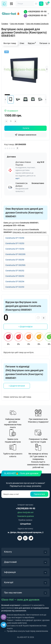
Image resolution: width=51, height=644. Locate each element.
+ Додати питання (17, 386)
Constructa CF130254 (15, 282)
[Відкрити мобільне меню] (11, 4)
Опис (22, 43)
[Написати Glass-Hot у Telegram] (31, 538)
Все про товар (10, 43)
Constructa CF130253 (15, 276)
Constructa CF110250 (15, 238)
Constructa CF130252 (15, 271)
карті (17, 178)
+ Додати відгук (26, 327)
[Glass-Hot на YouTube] (20, 538)
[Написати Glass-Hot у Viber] (25, 538)
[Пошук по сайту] (41, 4)
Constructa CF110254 (15, 249)
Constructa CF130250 (15, 260)
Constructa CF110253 (15, 243)
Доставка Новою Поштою (23, 163)
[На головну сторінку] (4, 4)
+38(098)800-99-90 (35, 12)
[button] (47, 69)
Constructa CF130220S (15, 254)
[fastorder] (26, 135)
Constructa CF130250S (15, 265)
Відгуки (32, 43)
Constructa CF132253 (15, 287)
